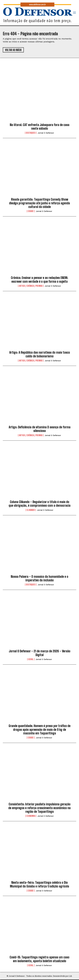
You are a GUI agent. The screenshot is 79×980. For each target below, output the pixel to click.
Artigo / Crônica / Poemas (31, 286)
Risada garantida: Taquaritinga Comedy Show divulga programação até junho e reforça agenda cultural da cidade (39, 203)
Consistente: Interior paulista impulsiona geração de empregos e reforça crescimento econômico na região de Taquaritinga (39, 808)
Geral (31, 659)
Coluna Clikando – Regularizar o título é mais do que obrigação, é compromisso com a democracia (40, 504)
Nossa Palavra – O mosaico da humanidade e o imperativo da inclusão (39, 578)
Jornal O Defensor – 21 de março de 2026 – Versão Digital (40, 653)
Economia (31, 816)
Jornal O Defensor (46, 133)
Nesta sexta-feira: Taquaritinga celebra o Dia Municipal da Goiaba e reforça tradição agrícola (39, 884)
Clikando (31, 510)
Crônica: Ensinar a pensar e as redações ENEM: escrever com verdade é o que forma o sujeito (39, 280)
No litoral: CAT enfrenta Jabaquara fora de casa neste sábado (40, 127)
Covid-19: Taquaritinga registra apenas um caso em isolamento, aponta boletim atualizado (39, 959)
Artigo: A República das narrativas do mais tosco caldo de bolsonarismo (40, 354)
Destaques (31, 133)
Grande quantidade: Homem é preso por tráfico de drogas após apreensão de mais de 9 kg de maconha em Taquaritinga (40, 730)
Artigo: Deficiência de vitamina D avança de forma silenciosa (40, 429)
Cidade (31, 211)
